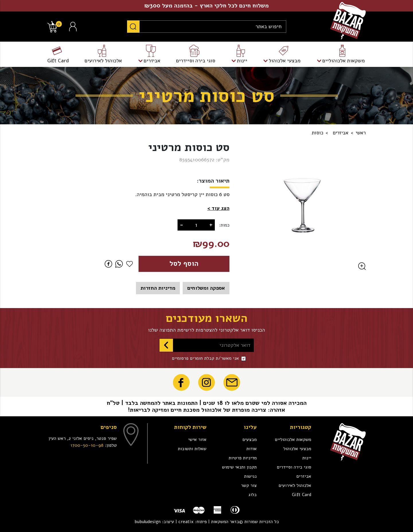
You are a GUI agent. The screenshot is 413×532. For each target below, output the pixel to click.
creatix (186, 522)
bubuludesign (148, 522)
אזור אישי (197, 440)
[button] (218, 208)
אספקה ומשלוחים (206, 288)
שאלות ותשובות (192, 449)
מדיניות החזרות (158, 288)
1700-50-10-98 (87, 445)
